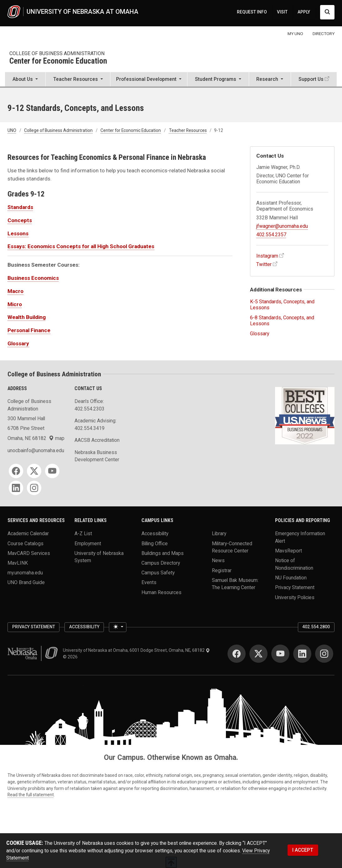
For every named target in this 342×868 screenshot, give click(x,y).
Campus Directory (161, 563)
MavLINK (18, 563)
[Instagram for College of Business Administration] (34, 488)
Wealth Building (27, 317)
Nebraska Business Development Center (97, 456)
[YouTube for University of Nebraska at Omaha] (280, 654)
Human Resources (161, 592)
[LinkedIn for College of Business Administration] (16, 488)
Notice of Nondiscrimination (294, 564)
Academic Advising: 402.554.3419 (95, 424)
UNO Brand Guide (26, 582)
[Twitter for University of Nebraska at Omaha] (258, 654)
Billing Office (155, 543)
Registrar (222, 570)
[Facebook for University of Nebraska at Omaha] (237, 654)
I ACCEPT (303, 850)
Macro (15, 291)
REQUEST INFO (252, 12)
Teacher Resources (188, 130)
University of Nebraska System (99, 557)
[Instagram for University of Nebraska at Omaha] (324, 654)
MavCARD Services (29, 553)
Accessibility (155, 533)
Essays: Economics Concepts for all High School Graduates (81, 246)
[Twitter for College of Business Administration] (34, 471)
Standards (20, 207)
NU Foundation (291, 578)
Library (219, 533)
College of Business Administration (57, 53)
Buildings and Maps (163, 553)
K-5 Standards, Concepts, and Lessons (282, 305)
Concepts (20, 220)
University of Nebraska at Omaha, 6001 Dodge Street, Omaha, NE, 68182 (136, 650)
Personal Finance (29, 330)
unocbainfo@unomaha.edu (36, 450)
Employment (88, 543)
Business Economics (33, 278)
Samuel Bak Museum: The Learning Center (235, 584)
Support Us (311, 79)
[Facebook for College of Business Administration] (16, 471)
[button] (25, 80)
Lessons (18, 233)
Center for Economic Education (58, 61)
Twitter (264, 264)
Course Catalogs (26, 543)
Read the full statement (31, 795)
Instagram (267, 256)
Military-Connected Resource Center (232, 547)
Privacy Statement (295, 587)
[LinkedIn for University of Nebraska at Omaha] (302, 654)
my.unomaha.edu (25, 573)
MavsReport (288, 551)
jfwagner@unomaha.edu (282, 226)
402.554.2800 (316, 627)
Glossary (18, 343)
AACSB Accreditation (97, 440)
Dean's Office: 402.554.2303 (89, 405)
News (218, 560)
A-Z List (83, 533)
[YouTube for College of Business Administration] (52, 471)
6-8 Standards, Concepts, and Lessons (282, 321)
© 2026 (71, 657)
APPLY (304, 12)
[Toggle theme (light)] (118, 627)
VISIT (282, 12)
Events (149, 582)
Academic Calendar (28, 533)
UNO (12, 130)
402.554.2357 (271, 235)
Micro (15, 304)
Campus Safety (158, 573)
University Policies (295, 597)
